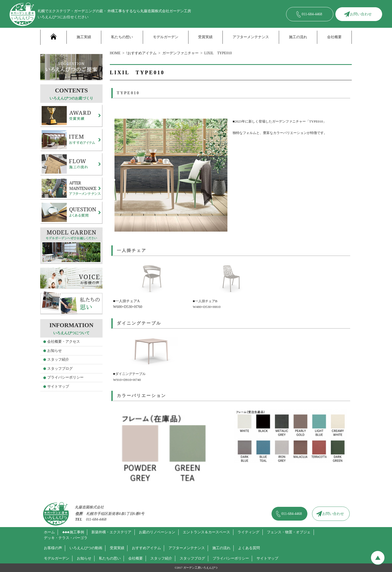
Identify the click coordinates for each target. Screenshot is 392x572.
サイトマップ (58, 386)
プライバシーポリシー (65, 377)
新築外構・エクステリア (111, 532)
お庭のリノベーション (157, 532)
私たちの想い (122, 37)
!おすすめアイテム (141, 53)
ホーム (49, 532)
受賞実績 (205, 37)
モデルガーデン (166, 37)
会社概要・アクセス (64, 342)
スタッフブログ (60, 369)
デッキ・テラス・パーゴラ (66, 538)
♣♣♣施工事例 (73, 532)
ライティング (248, 532)
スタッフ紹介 (58, 359)
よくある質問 (249, 548)
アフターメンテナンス (251, 37)
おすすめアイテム (146, 548)
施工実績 (84, 37)
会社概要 (334, 37)
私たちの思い (110, 558)
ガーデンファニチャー (180, 53)
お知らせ (55, 351)
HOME (115, 53)
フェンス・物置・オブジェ (289, 532)
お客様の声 (53, 548)
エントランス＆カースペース (206, 532)
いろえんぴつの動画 (86, 548)
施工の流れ (298, 37)
